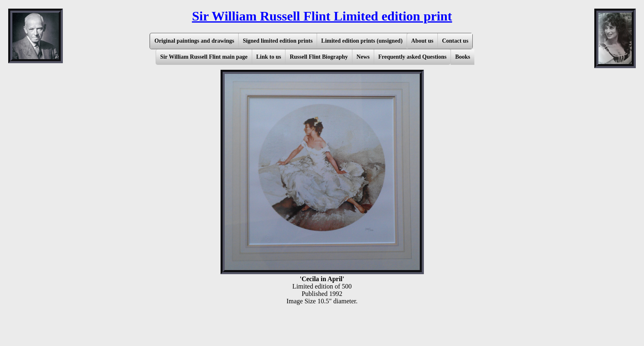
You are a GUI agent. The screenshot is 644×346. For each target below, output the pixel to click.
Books (463, 57)
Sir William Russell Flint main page (204, 57)
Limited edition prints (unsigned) (362, 41)
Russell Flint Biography (319, 57)
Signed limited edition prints (278, 41)
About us (422, 41)
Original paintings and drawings (194, 41)
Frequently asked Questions (412, 57)
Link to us (269, 57)
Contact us (455, 41)
